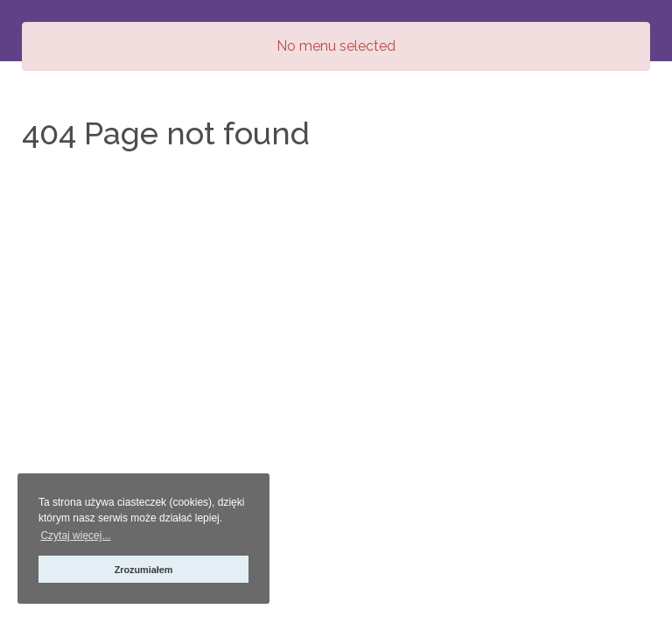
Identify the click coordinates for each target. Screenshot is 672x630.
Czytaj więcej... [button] (75, 535)
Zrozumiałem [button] (144, 570)
